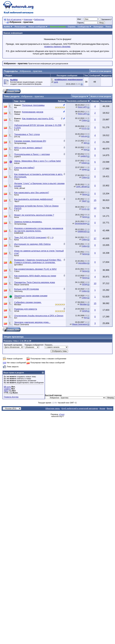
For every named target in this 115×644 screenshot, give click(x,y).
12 (95, 208)
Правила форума (58, 27)
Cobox (17, 121)
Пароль (80, 23)
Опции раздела (79, 96)
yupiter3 (17, 157)
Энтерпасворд (20, 143)
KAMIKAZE (19, 233)
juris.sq (17, 137)
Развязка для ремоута (26, 309)
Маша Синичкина (22, 285)
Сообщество (84, 27)
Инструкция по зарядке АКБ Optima (32, 244)
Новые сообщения (37, 27)
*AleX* (17, 201)
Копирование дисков (33, 112)
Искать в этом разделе (101, 71)
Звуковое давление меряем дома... (32, 322)
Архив (102, 408)
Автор (22, 101)
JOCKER (18, 298)
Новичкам (28, 19)
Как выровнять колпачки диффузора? (34, 199)
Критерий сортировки (13, 345)
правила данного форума (57, 46)
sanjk (56, 82)
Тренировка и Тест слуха (27, 134)
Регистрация (20, 27)
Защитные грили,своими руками (31, 296)
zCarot (62, 414)
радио (84, 169)
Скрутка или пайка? (24, 168)
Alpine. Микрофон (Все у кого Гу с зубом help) (38, 161)
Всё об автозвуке (14, 19)
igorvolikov (18, 265)
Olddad (17, 114)
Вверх (110, 408)
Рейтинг (61, 101)
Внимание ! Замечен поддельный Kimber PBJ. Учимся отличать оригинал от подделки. (38, 261)
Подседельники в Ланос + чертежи (32, 154)
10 (95, 283)
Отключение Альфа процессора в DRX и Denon (39, 316)
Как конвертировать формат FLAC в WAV (35, 269)
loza (85, 149)
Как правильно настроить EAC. (38, 119)
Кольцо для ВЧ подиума (26, 289)
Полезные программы (33, 105)
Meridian (18, 305)
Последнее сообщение (77, 101)
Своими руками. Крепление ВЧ (30, 141)
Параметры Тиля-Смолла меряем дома (35, 282)
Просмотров (106, 101)
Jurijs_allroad (20, 188)
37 (95, 238)
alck (85, 143)
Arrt (16, 318)
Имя (79, 19)
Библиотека (39, 19)
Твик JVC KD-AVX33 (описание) (30, 237)
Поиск (108, 27)
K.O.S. (17, 130)
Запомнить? (105, 19)
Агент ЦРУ (83, 107)
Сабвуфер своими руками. (28, 302)
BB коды (7, 387)
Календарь (98, 27)
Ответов (95, 101)
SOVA (84, 284)
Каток (16, 150)
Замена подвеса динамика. (28, 222)
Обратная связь (53, 408)
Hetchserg (18, 291)
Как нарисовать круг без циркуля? (32, 193)
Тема (16, 101)
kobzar (17, 163)
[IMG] (6, 391)
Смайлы (7, 389)
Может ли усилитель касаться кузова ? (34, 215)
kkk (16, 107)
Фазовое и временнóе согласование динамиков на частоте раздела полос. (39, 230)
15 (95, 200)
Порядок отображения (34, 345)
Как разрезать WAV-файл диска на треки (35, 276)
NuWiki (7, 27)
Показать (49, 345)
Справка (72, 27)
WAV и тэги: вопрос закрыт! (28, 148)
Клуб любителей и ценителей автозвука (80, 408)
